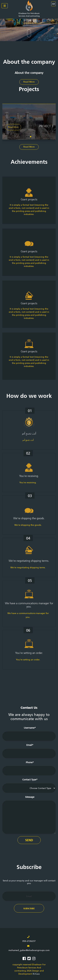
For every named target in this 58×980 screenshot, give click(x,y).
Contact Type (30, 779)
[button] (31, 137)
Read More (29, 82)
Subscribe (29, 908)
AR (53, 4)
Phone (30, 762)
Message (30, 797)
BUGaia (36, 974)
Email (30, 745)
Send (29, 840)
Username (30, 728)
